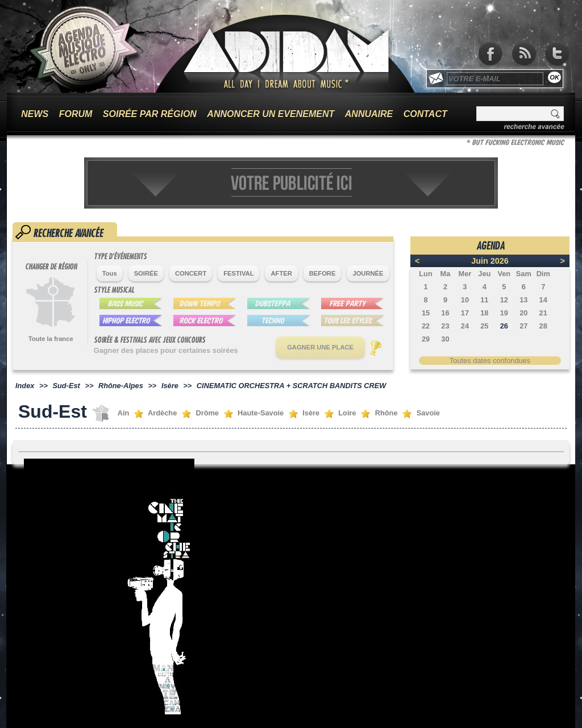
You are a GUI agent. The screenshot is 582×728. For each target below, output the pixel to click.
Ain (124, 413)
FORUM (76, 114)
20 (523, 313)
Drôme (207, 413)
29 (426, 339)
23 (445, 326)
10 (465, 300)
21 (543, 313)
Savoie (428, 413)
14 (543, 300)
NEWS (35, 114)
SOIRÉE (146, 273)
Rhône (386, 413)
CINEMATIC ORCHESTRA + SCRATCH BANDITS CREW (292, 386)
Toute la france (51, 339)
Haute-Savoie (261, 413)
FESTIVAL (238, 273)
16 (445, 313)
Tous (110, 273)
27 (523, 326)
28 (543, 326)
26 (504, 326)
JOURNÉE (368, 273)
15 (426, 313)
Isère (170, 386)
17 (465, 313)
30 (445, 339)
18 (484, 313)
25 (484, 326)
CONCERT (191, 273)
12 (504, 300)
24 (465, 326)
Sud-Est (66, 386)
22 (426, 326)
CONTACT (425, 114)
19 (504, 313)
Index (25, 386)
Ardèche (162, 413)
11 (484, 300)
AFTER (281, 273)
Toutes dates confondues (490, 361)
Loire (347, 413)
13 (523, 300)
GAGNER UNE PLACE (320, 347)
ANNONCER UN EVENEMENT (271, 114)
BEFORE (323, 273)
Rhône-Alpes (121, 386)
